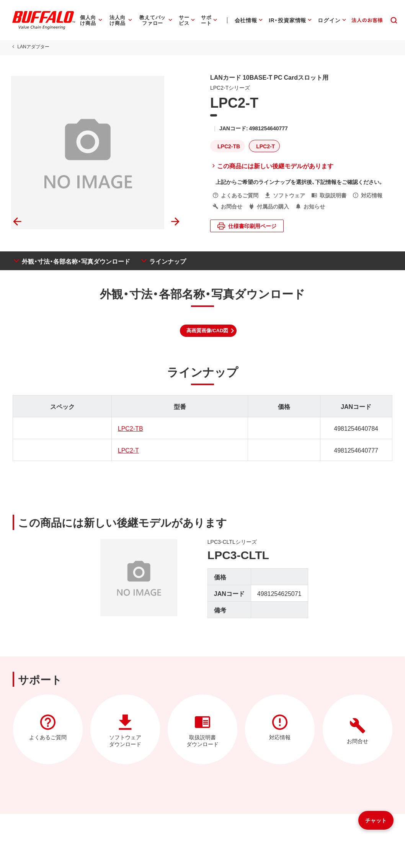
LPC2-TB (130, 428)
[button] (208, 331)
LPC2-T (128, 450)
